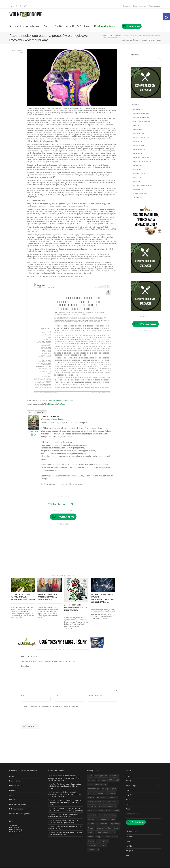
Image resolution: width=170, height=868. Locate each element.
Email (57, 695)
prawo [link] (135, 181)
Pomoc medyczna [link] (140, 6)
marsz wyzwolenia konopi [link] (109, 810)
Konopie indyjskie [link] (95, 802)
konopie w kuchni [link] (111, 802)
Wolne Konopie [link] (58, 419)
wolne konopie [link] (94, 850)
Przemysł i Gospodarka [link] (141, 185)
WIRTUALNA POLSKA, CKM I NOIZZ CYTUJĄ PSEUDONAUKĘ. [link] (47, 597)
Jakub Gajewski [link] (50, 417)
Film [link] (135, 125)
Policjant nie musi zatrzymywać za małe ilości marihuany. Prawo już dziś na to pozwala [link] (64, 778)
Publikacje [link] (137, 189)
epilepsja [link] (105, 789)
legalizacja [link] (92, 806)
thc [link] (98, 841)
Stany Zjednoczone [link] (103, 837)
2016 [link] (90, 776)
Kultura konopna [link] (139, 145)
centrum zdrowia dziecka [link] (98, 784)
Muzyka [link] (136, 165)
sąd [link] (115, 837)
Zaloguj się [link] (13, 825)
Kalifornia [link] (99, 793)
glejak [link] (114, 789)
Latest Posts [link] (41, 412)
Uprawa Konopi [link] (139, 193)
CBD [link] (110, 780)
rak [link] (114, 832)
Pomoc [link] (47, 26)
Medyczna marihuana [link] (141, 161)
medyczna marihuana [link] (107, 815)
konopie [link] (113, 797)
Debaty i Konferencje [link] (140, 121)
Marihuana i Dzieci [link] (140, 157)
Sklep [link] (70, 26)
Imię (23, 695)
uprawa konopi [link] (94, 845)
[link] (167, 17)
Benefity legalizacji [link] (140, 117)
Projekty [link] (58, 26)
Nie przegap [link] (137, 169)
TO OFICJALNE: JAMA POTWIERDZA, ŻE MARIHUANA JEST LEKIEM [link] (23, 597)
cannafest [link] (102, 780)
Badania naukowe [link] (17, 50)
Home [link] (128, 776)
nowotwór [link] (103, 824)
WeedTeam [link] (61, 404)
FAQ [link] (79, 26)
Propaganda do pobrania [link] (18, 804)
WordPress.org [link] (15, 832)
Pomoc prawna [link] (154, 6)
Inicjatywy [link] (137, 129)
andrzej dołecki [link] (101, 776)
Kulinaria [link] (136, 141)
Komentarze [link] (137, 133)
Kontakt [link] (88, 26)
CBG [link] (117, 780)
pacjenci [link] (100, 828)
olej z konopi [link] (115, 824)
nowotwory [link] (92, 824)
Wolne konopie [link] (33, 26)
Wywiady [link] (136, 197)
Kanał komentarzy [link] (16, 830)
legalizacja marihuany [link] (108, 806)
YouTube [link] (129, 846)
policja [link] (109, 828)
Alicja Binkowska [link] (50, 404)
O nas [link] (11, 776)
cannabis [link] (92, 780)
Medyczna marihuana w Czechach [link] (101, 819)
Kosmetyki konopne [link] (140, 137)
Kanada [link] (91, 797)
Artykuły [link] (18, 26)
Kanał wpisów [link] (14, 828)
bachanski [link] (114, 776)
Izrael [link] (90, 793)
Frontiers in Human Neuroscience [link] (61, 401)
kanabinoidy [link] (110, 793)
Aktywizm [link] (137, 109)
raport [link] (90, 837)
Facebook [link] (129, 837)
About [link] (30, 412)
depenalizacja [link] (93, 789)
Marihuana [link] (137, 153)
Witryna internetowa (95, 695)
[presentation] (41, 716)
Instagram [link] (129, 851)
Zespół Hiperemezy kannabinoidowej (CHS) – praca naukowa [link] (75, 607)
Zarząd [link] (12, 795)
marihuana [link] (92, 810)
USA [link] (104, 845)
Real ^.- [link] (129, 855)
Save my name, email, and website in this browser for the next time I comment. (51, 706)
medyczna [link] (92, 815)
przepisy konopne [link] (103, 832)
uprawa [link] (105, 841)
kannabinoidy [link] (102, 797)
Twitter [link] (128, 841)
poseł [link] (116, 828)
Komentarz (25, 666)
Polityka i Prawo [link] (139, 173)
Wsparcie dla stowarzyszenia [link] (20, 814)
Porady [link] (136, 177)
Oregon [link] (91, 828)
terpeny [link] (91, 841)
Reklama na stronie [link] (16, 809)
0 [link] (21, 53)
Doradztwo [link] (127, 6)
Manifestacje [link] (138, 149)
